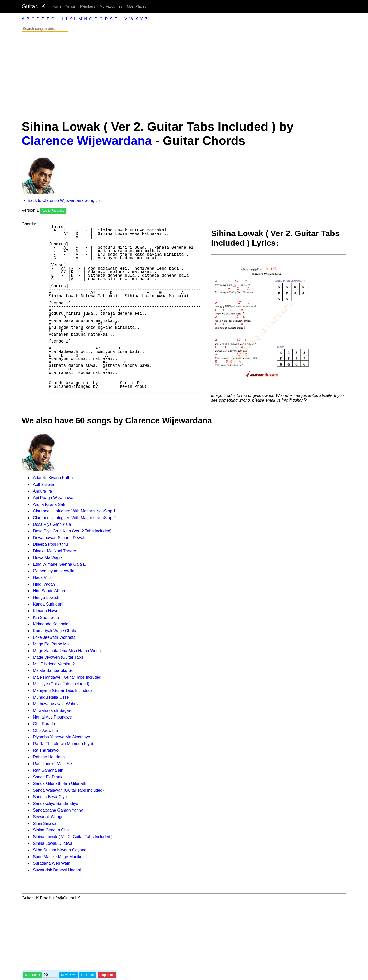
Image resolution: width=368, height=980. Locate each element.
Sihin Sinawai (45, 823)
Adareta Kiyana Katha (53, 478)
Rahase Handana (49, 757)
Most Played (137, 6)
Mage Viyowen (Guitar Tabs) (59, 657)
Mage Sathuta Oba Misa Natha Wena (67, 651)
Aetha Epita (44, 485)
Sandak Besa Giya (50, 797)
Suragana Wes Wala (52, 863)
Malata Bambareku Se (53, 671)
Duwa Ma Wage (47, 558)
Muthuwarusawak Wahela (56, 704)
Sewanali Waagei (49, 817)
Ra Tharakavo (46, 750)
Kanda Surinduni (48, 604)
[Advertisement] (175, 76)
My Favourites (111, 6)
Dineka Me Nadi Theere (55, 551)
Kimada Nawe (46, 611)
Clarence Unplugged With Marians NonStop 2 (74, 518)
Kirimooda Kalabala (51, 624)
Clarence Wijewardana (87, 141)
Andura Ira (43, 491)
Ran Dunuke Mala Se (52, 764)
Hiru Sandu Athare (50, 591)
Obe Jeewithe (45, 730)
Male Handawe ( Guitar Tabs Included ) (68, 677)
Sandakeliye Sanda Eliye (56, 804)
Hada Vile (42, 578)
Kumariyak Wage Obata (55, 631)
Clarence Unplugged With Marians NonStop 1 (74, 511)
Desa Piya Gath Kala (52, 524)
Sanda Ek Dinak (48, 777)
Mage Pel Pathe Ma (51, 644)
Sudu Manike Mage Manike (58, 857)
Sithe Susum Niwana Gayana (60, 850)
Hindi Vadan (44, 584)
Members (88, 6)
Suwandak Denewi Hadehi (57, 870)
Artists (71, 6)
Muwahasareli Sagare (53, 710)
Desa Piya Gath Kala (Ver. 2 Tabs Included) (72, 531)
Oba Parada (44, 724)
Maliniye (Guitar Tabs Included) (61, 684)
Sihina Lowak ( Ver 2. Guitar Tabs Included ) (73, 837)
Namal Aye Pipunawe (52, 717)
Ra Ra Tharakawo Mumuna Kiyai (63, 744)
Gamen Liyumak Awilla (54, 571)
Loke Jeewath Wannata (54, 637)
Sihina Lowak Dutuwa (53, 843)
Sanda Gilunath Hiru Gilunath (60, 784)
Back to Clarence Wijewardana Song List (65, 201)
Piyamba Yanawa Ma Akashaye (62, 737)
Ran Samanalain (48, 770)
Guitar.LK (33, 6)
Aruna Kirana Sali (49, 504)
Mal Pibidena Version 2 (54, 664)
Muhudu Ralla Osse (51, 697)
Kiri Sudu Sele (46, 617)
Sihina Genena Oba (51, 830)
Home (57, 6)
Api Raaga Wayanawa (53, 498)
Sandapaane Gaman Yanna (58, 810)
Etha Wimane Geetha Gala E (59, 564)
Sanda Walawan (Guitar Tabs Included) (68, 790)
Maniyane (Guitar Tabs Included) (62, 691)
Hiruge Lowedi (46, 597)
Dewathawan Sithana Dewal (59, 538)
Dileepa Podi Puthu (50, 544)
